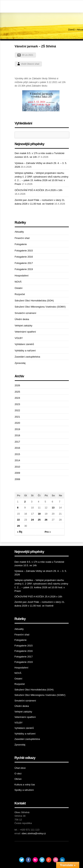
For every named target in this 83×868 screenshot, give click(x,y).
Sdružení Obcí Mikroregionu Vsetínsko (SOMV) (40, 307)
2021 (17, 417)
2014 (17, 460)
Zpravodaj (20, 363)
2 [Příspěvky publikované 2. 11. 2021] (25, 502)
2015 (17, 454)
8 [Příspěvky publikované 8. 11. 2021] (18, 508)
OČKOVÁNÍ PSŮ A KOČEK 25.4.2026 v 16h (39, 190)
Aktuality (19, 232)
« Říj (20, 532)
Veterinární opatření (25, 332)
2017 (17, 442)
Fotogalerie (21, 244)
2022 (17, 410)
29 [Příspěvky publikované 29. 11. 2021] (18, 526)
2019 (17, 429)
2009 (17, 473)
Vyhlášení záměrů (24, 344)
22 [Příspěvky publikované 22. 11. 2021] (18, 520)
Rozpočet (20, 294)
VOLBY (19, 338)
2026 (17, 385)
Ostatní (19, 288)
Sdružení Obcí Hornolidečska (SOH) (34, 301)
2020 (17, 423)
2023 (17, 404)
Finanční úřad (22, 238)
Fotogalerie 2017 (24, 263)
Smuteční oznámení (26, 313)
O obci (18, 774)
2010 (17, 467)
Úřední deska (22, 319)
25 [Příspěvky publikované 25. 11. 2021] (39, 520)
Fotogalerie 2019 (24, 269)
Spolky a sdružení (24, 790)
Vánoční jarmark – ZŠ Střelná (35, 46)
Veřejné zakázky (24, 326)
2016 (17, 448)
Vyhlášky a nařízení (25, 351)
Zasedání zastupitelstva (28, 357)
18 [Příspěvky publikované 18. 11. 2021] (39, 514)
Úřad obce (20, 768)
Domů (72, 30)
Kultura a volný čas (25, 785)
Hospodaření (22, 276)
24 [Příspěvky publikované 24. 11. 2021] (32, 520)
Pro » (48, 532)
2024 (17, 398)
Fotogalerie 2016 (24, 257)
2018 (17, 435)
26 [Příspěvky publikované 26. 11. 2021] (46, 520)
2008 (17, 479)
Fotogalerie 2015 (24, 251)
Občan (18, 779)
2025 (17, 392)
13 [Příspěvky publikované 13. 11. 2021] (53, 508)
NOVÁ (18, 282)
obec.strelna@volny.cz (34, 833)
